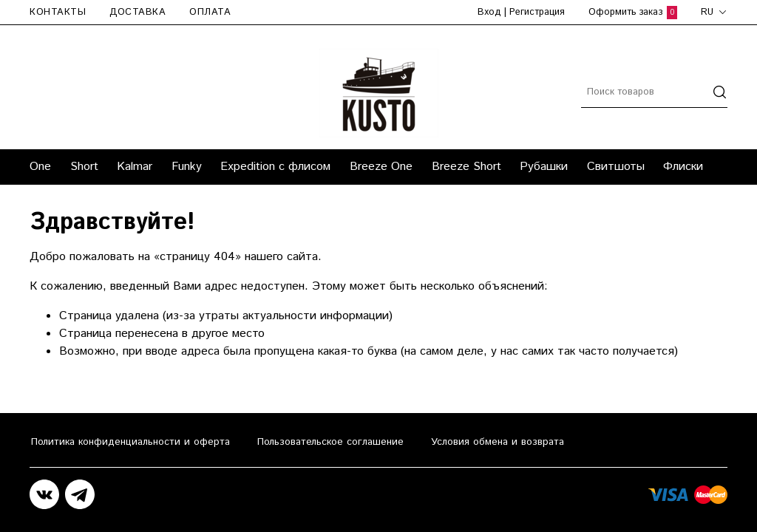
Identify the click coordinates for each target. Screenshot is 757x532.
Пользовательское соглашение (330, 442)
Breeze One (381, 167)
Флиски (683, 167)
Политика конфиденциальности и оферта (130, 442)
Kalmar (135, 167)
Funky (187, 167)
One (40, 167)
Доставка (138, 12)
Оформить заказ (633, 12)
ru (714, 12)
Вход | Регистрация (521, 12)
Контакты (58, 12)
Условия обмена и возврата (498, 442)
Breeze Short (466, 167)
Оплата (210, 12)
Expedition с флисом (275, 167)
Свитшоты (616, 167)
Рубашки (544, 167)
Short (84, 167)
